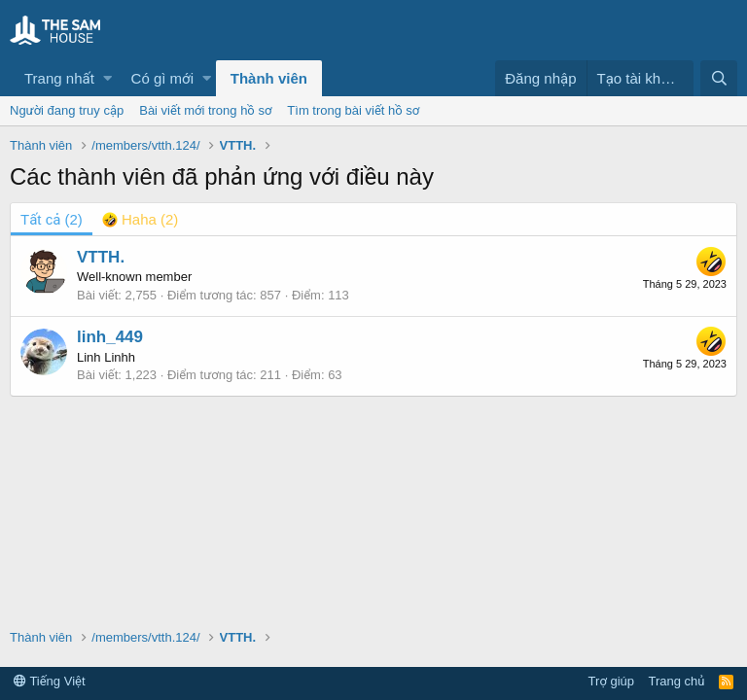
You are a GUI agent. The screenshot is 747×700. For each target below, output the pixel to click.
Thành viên (269, 78)
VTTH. (101, 257)
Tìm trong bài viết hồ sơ (353, 110)
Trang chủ (677, 681)
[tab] (141, 219)
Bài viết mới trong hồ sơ (205, 110)
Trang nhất (59, 78)
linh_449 (110, 337)
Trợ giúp (611, 681)
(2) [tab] (52, 219)
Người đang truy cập (67, 110)
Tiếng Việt (50, 681)
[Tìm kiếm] (719, 78)
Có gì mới (162, 78)
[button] (107, 78)
